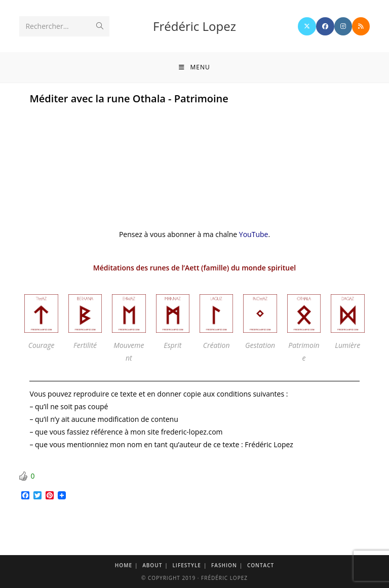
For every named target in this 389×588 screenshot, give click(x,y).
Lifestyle (186, 565)
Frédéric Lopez (194, 26)
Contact (261, 565)
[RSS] (361, 26)
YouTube (254, 234)
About (152, 565)
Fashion (224, 565)
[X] (307, 26)
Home (124, 565)
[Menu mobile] (194, 67)
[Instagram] (343, 26)
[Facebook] (325, 26)
